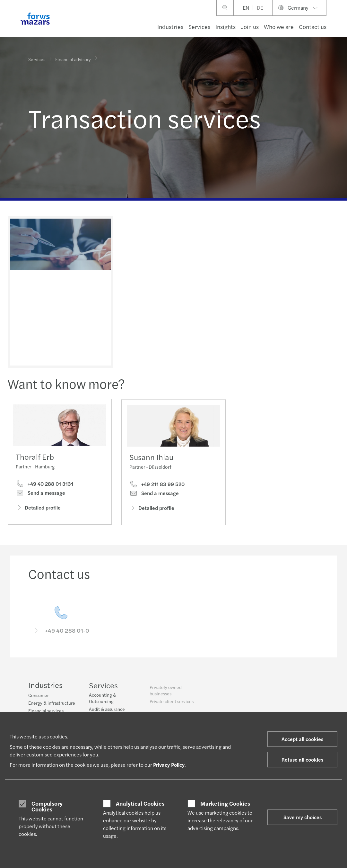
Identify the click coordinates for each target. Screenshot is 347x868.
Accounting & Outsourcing (103, 703)
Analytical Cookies (140, 803)
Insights (226, 27)
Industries (170, 27)
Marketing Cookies (225, 803)
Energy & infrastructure (52, 704)
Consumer (39, 696)
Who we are (279, 27)
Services (199, 27)
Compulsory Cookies (47, 806)
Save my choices (303, 817)
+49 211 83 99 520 (157, 496)
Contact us (313, 27)
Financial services (46, 711)
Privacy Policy (169, 765)
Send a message (40, 495)
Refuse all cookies (302, 759)
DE (260, 8)
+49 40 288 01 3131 (44, 486)
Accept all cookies (302, 739)
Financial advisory (73, 57)
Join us (250, 27)
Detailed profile (38, 510)
